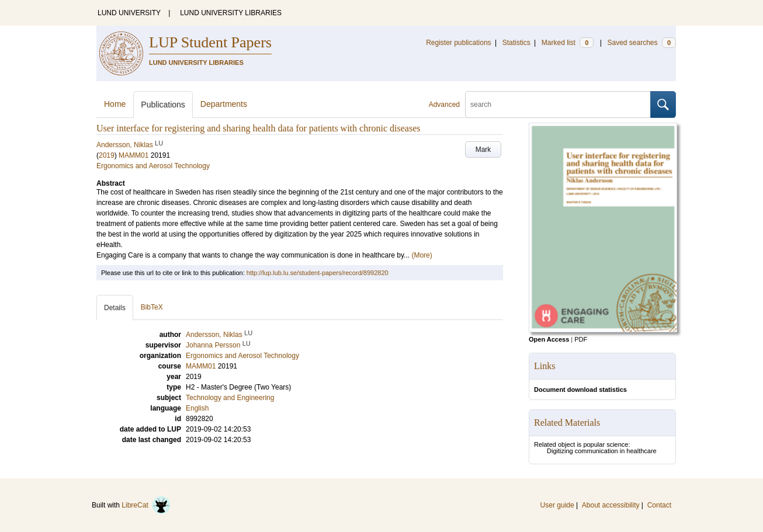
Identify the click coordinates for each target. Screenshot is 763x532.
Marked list (568, 43)
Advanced (444, 105)
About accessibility (611, 505)
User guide (557, 505)
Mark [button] (483, 149)
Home (115, 104)
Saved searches (641, 43)
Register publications (458, 43)
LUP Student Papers (210, 42)
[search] (558, 105)
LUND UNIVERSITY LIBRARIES (231, 13)
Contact (659, 505)
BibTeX (152, 307)
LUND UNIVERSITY (129, 13)
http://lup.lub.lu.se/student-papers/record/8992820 (318, 273)
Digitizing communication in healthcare (602, 451)
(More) (422, 255)
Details (115, 308)
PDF (581, 339)
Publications (163, 105)
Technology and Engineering (230, 398)
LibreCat (146, 505)
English (197, 408)
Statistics (516, 43)
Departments (224, 104)
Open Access (549, 339)
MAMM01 (133, 155)
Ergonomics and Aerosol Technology (153, 166)
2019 (107, 155)
